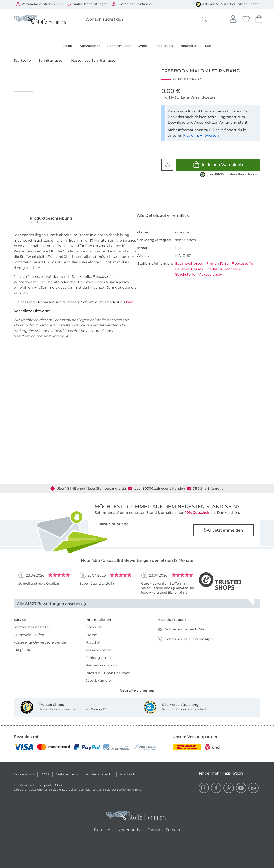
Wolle (143, 46)
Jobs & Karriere (98, 681)
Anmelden (233, 18)
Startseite (22, 61)
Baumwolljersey (189, 264)
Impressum (24, 774)
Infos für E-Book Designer (108, 673)
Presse (91, 635)
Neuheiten (189, 46)
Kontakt (127, 774)
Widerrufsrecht (99, 774)
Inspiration (164, 46)
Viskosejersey (210, 274)
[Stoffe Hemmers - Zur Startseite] (136, 816)
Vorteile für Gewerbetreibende (40, 642)
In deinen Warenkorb (218, 165)
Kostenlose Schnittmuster (94, 61)
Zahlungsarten (98, 658)
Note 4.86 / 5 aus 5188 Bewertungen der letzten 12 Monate (137, 560)
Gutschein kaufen (29, 635)
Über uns (94, 627)
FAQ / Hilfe (22, 650)
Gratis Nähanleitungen (87, 4)
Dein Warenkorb (259, 18)
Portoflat (93, 642)
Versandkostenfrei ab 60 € (39, 4)
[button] (167, 165)
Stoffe (67, 46)
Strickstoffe (185, 274)
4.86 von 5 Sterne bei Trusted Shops (227, 4)
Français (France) (164, 829)
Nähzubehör (90, 46)
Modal (212, 269)
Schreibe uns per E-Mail (182, 630)
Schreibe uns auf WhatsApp (185, 639)
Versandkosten (99, 650)
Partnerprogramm (101, 665)
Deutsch (100, 829)
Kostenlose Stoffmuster (133, 4)
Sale (208, 46)
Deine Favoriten (246, 19)
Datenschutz (67, 774)
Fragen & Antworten (201, 135)
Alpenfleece (231, 269)
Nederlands (129, 829)
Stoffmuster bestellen (32, 627)
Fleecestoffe (242, 264)
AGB (45, 774)
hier (129, 302)
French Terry (217, 264)
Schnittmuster (119, 46)
